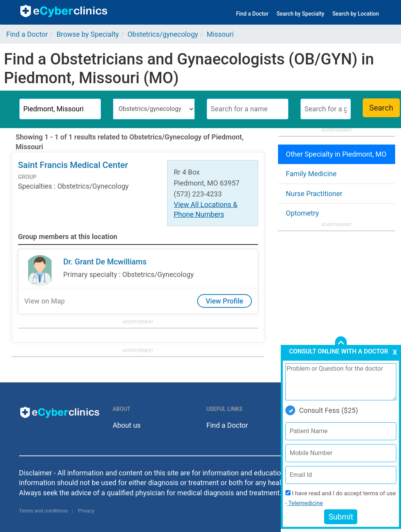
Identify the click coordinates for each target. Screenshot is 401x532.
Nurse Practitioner (314, 194)
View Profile (225, 301)
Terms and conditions (44, 511)
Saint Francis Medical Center (73, 165)
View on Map (45, 301)
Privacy (86, 511)
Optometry (302, 213)
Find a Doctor (252, 14)
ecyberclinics (64, 11)
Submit (341, 517)
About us (127, 425)
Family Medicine (311, 174)
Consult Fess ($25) (322, 410)
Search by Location (356, 14)
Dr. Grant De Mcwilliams (105, 262)
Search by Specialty (300, 14)
